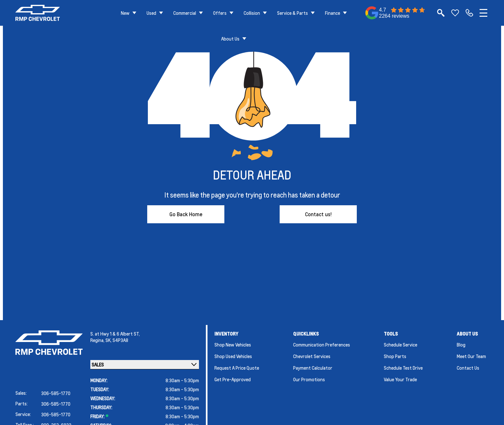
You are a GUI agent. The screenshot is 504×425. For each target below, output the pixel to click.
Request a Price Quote (237, 368)
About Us (230, 39)
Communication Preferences (322, 345)
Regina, (98, 340)
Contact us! (318, 214)
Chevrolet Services (312, 356)
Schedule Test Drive (403, 368)
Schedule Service (401, 345)
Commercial (185, 13)
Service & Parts (292, 13)
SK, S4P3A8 (117, 340)
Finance (333, 13)
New (125, 13)
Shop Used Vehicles (233, 356)
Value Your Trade (400, 379)
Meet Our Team (471, 356)
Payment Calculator (313, 368)
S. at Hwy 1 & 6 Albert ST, (115, 334)
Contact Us (468, 368)
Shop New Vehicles (233, 345)
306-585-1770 (56, 393)
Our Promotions (309, 379)
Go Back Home (186, 214)
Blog (461, 345)
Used (151, 13)
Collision (252, 13)
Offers (220, 13)
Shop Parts (395, 356)
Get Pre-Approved (233, 379)
